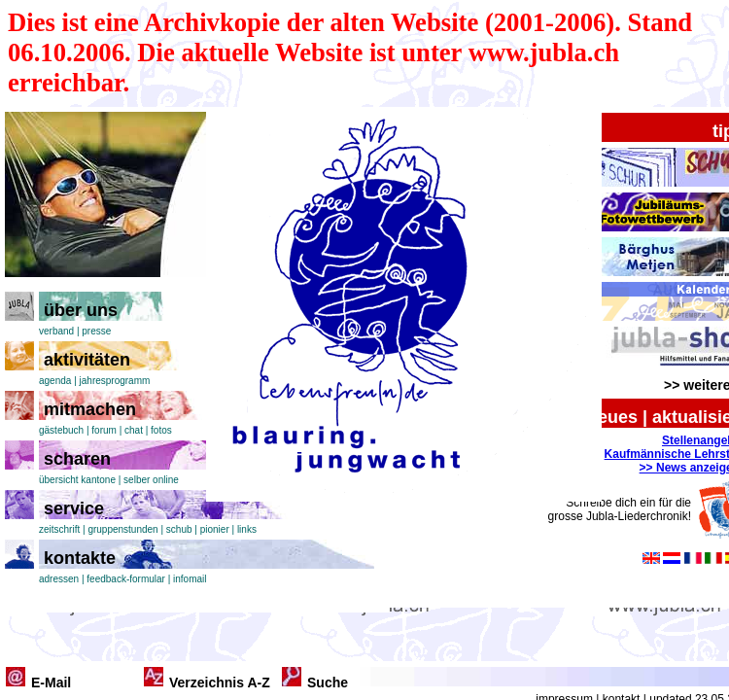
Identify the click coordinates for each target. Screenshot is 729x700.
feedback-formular (126, 579)
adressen (59, 579)
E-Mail (51, 682)
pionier (215, 529)
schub (179, 529)
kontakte (80, 558)
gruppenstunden (122, 529)
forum (104, 430)
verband (56, 331)
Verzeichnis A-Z (220, 682)
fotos (161, 430)
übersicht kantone (77, 480)
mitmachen (90, 409)
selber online (151, 480)
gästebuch (61, 430)
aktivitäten (87, 360)
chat (134, 430)
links (247, 529)
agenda (55, 381)
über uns (81, 310)
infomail (190, 579)
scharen (77, 459)
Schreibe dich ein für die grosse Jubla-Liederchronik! (620, 509)
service (74, 508)
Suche (328, 682)
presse (96, 331)
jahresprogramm (115, 381)
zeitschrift (59, 529)
